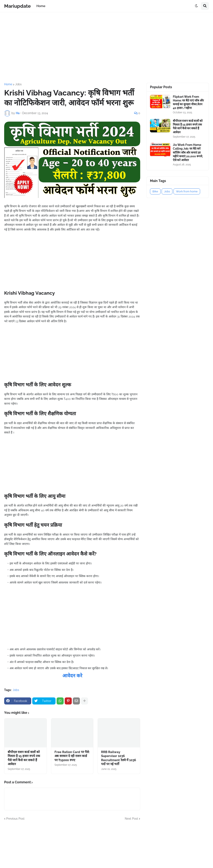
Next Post (131, 819)
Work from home (187, 191)
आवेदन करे (72, 676)
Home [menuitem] (41, 6)
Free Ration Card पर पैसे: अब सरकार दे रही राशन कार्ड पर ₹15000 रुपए (72, 756)
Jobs (18, 84)
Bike (155, 191)
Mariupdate (17, 6)
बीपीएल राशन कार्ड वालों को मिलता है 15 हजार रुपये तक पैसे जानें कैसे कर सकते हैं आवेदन (24, 758)
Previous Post (15, 819)
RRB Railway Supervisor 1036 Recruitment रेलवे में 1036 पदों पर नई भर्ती (119, 758)
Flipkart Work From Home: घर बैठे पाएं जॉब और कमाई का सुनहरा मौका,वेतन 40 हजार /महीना (188, 102)
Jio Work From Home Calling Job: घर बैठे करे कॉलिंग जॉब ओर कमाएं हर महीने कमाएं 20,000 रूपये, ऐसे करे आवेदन (188, 152)
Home (8, 84)
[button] (196, 6)
